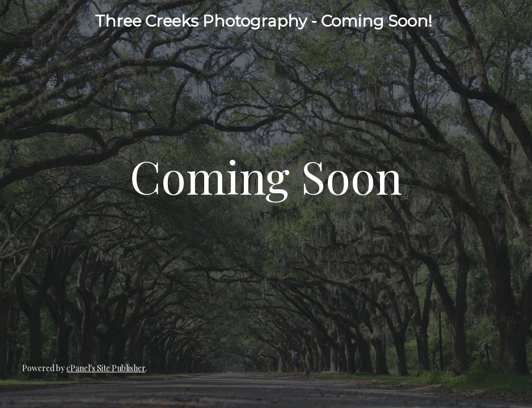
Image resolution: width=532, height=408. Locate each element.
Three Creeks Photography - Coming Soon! (263, 21)
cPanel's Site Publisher (106, 368)
